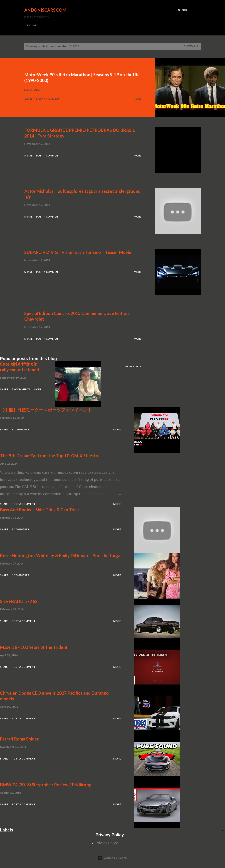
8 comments (20, 529)
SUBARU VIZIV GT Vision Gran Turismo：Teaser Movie (78, 252)
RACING (31, 25)
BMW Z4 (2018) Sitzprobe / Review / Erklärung (46, 785)
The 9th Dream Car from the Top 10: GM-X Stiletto (49, 456)
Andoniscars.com (45, 10)
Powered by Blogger (113, 858)
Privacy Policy (107, 843)
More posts (133, 366)
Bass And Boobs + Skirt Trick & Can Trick (39, 510)
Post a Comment (48, 99)
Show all (191, 46)
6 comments (20, 429)
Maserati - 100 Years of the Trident (34, 647)
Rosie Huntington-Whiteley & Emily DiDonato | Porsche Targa (60, 555)
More (138, 99)
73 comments (21, 389)
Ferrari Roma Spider (19, 739)
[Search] (183, 10)
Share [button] (28, 99)
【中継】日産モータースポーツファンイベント (46, 410)
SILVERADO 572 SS (19, 601)
